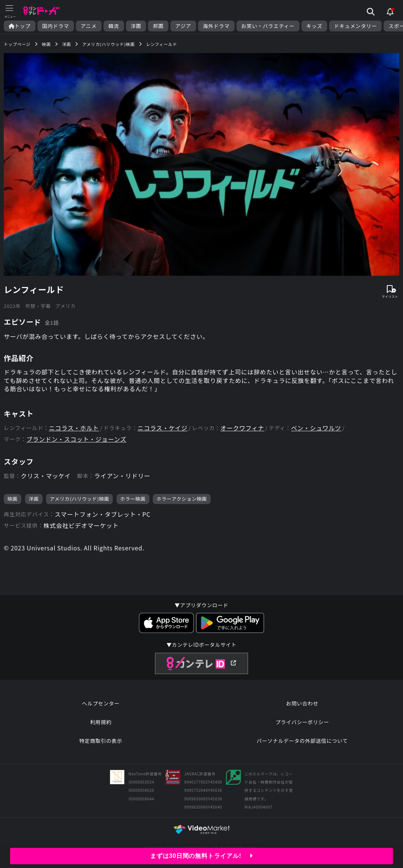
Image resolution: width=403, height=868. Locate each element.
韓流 (114, 26)
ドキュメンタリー (355, 26)
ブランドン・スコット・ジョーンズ (77, 439)
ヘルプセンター (101, 703)
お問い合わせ (302, 703)
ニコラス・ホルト (74, 428)
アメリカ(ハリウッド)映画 (79, 499)
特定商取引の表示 (101, 741)
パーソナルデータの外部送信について (302, 741)
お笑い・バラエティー (268, 26)
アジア (183, 26)
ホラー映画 (133, 499)
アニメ (89, 26)
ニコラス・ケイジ (162, 428)
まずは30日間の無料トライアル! (201, 856)
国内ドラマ (56, 26)
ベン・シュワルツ (316, 428)
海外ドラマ (216, 26)
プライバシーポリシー (302, 722)
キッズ (314, 26)
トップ (20, 26)
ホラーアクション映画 (182, 499)
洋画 (136, 26)
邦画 (158, 26)
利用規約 (101, 722)
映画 (13, 499)
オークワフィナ (242, 428)
